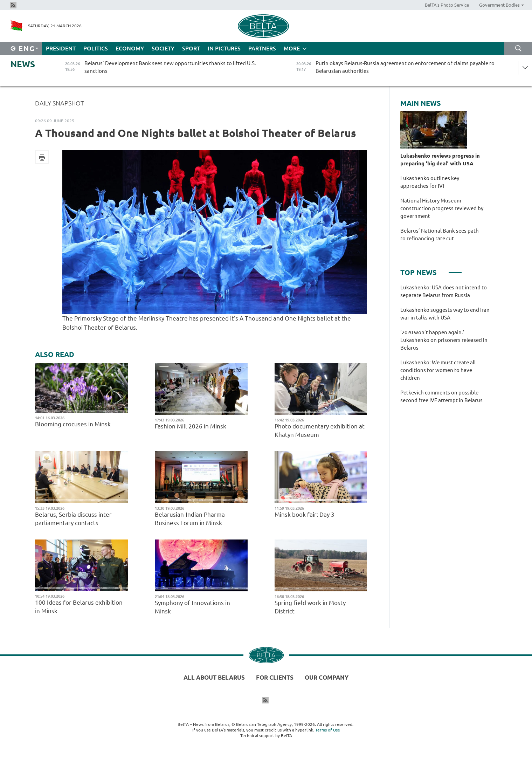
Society (163, 48)
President (61, 48)
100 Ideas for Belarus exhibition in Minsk (79, 607)
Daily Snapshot (60, 103)
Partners (262, 48)
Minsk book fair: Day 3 (305, 514)
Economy (130, 48)
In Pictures (224, 48)
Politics (96, 48)
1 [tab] (455, 270)
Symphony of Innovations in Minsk (192, 607)
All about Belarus (214, 677)
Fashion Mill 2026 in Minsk (191, 426)
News (23, 64)
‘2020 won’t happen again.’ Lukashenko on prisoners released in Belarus (444, 340)
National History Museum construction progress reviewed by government (442, 208)
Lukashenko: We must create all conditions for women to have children (438, 370)
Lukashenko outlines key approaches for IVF (430, 182)
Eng (27, 49)
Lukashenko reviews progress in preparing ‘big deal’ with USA (440, 160)
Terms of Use (328, 730)
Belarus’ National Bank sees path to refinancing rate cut (440, 235)
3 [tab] (483, 270)
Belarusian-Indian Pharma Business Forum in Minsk (190, 519)
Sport (191, 48)
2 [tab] (469, 270)
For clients (275, 677)
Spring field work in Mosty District (310, 607)
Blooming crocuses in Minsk (73, 424)
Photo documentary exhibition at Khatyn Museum (320, 430)
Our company (327, 677)
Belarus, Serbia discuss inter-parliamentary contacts (74, 519)
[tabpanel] (445, 348)
